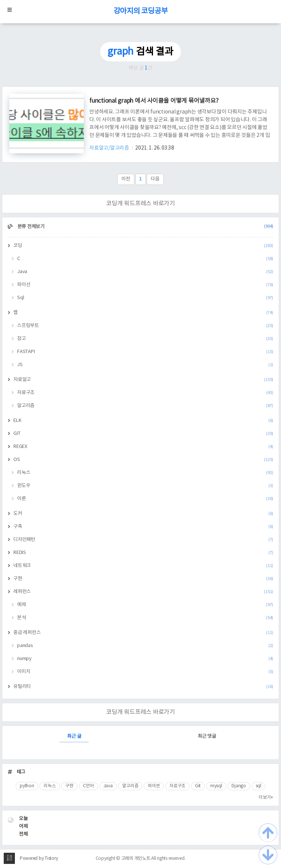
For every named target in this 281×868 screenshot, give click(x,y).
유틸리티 (143, 687)
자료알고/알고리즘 (110, 148)
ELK (143, 421)
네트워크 (143, 566)
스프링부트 (145, 326)
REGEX (143, 447)
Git (198, 786)
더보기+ (266, 797)
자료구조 (145, 393)
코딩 (143, 246)
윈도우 (145, 486)
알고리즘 (145, 406)
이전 (126, 179)
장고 (145, 339)
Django (239, 786)
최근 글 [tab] (74, 736)
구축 (143, 527)
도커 (143, 514)
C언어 (88, 786)
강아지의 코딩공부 (141, 11)
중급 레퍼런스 (143, 633)
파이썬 (154, 786)
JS (145, 365)
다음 (155, 179)
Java (145, 272)
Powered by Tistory (39, 859)
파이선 (145, 285)
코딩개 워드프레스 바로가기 (140, 204)
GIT (143, 434)
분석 (145, 618)
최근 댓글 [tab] (207, 736)
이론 (145, 499)
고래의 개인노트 (136, 859)
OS (143, 460)
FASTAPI (145, 352)
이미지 (145, 672)
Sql (145, 298)
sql (258, 786)
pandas (145, 646)
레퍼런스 (143, 592)
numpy (145, 659)
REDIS (143, 553)
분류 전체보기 (145, 227)
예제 (145, 605)
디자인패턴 (143, 540)
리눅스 (145, 473)
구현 (143, 579)
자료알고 (143, 380)
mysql (216, 786)
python (27, 786)
